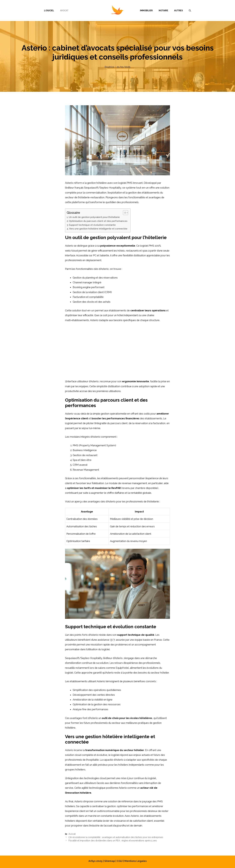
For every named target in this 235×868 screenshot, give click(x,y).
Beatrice (109, 67)
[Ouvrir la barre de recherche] (190, 10)
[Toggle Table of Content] (124, 213)
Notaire (163, 10)
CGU (120, 861)
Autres (178, 10)
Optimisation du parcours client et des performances (98, 221)
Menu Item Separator (104, 10)
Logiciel (49, 10)
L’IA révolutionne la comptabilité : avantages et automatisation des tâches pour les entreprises (116, 837)
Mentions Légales (136, 861)
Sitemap (110, 861)
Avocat (64, 10)
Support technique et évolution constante (92, 225)
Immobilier (146, 10)
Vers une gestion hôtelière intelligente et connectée (98, 229)
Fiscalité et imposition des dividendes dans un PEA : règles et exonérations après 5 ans (113, 840)
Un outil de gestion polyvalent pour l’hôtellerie (94, 217)
